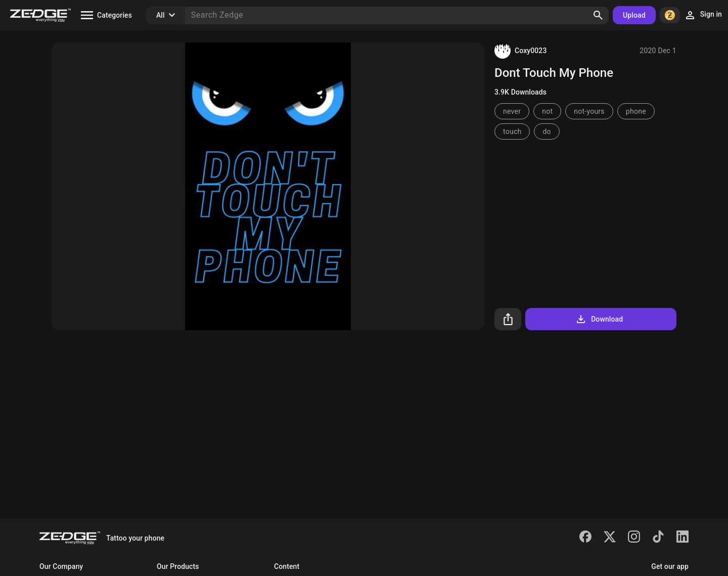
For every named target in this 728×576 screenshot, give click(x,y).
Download (599, 319)
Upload (634, 15)
